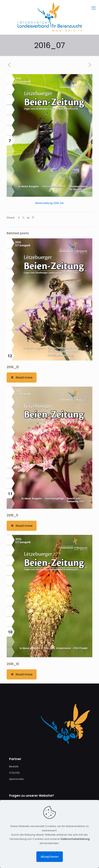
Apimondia (16, 779)
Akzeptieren (50, 857)
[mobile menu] (94, 8)
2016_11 (12, 515)
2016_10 (13, 664)
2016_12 (13, 367)
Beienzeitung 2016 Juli (49, 203)
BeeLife (14, 766)
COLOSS (14, 773)
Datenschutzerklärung (75, 839)
